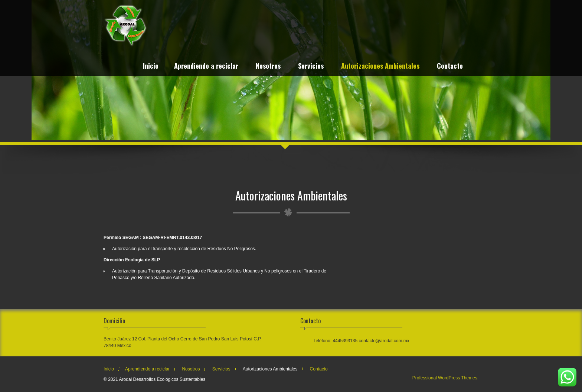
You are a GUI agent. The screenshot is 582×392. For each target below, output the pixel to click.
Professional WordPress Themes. (445, 378)
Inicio (151, 67)
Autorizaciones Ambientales (380, 67)
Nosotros (268, 67)
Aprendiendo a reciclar (206, 67)
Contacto (450, 67)
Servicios (311, 67)
